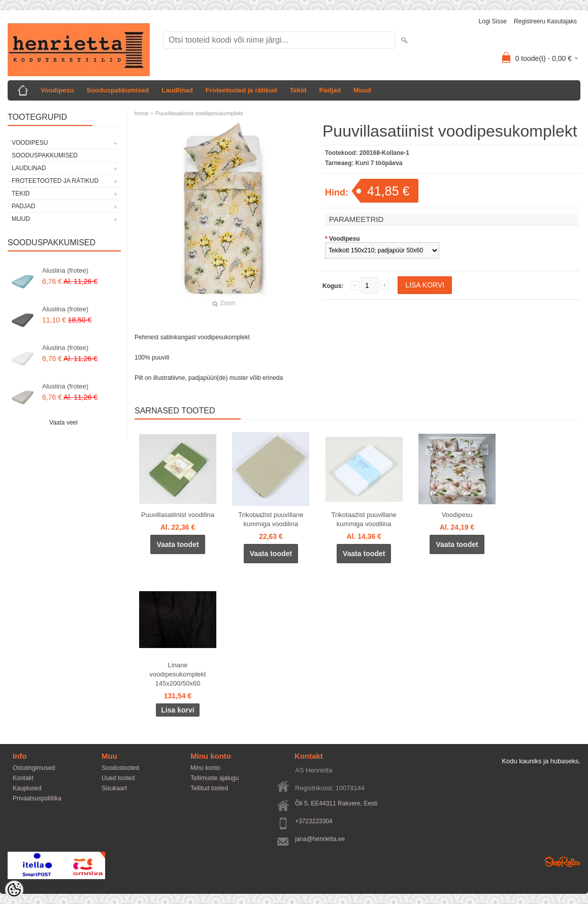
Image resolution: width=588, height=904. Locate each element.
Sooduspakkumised (118, 90)
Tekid (298, 90)
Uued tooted (118, 778)
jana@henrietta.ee (320, 839)
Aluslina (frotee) (65, 270)
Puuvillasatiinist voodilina (178, 515)
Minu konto (205, 768)
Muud (362, 90)
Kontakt (23, 778)
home (142, 113)
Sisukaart (114, 788)
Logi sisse (493, 21)
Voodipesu (57, 90)
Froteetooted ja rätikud (241, 90)
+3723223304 (314, 821)
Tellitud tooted (209, 788)
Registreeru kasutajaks (545, 21)
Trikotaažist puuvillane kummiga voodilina (271, 519)
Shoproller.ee (563, 862)
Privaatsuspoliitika (37, 798)
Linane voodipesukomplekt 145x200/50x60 (177, 674)
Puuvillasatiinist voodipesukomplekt (199, 113)
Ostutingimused (34, 768)
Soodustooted (120, 768)
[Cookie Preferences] (14, 890)
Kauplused (27, 788)
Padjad (330, 90)
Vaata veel (63, 423)
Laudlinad (177, 90)
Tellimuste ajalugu (215, 778)
